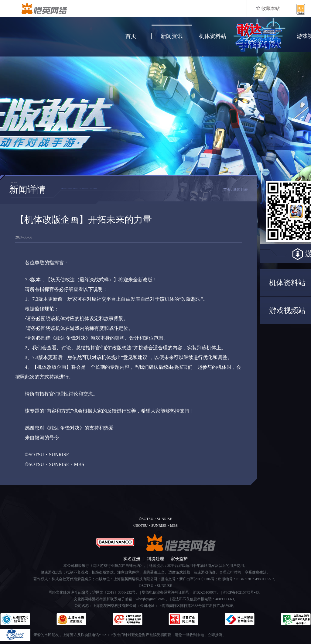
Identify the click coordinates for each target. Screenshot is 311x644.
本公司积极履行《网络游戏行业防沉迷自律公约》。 (105, 566)
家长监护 (179, 559)
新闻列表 (241, 190)
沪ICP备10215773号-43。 (243, 592)
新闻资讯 (172, 36)
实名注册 (132, 559)
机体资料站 (213, 36)
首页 (131, 36)
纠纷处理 (155, 559)
